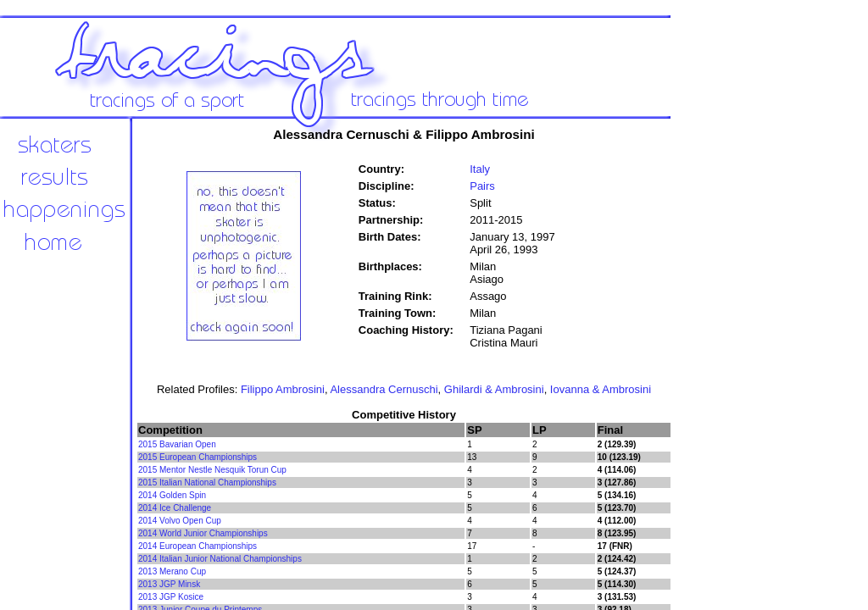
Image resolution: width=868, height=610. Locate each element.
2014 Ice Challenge (175, 508)
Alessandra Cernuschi (384, 389)
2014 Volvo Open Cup (180, 521)
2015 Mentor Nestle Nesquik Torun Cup (212, 470)
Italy (480, 169)
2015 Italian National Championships (207, 482)
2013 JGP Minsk (169, 584)
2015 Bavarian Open (177, 444)
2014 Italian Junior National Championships (220, 559)
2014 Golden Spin (172, 495)
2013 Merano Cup (172, 571)
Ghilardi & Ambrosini (494, 389)
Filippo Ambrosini (283, 389)
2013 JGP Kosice (171, 597)
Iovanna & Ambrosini (601, 389)
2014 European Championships (198, 546)
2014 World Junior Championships (203, 533)
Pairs (482, 186)
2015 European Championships (198, 457)
